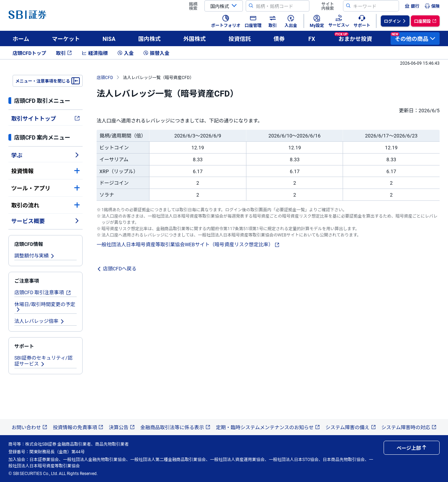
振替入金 (156, 53)
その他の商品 (413, 37)
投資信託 (240, 38)
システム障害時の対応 (409, 427)
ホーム (21, 38)
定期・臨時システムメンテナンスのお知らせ (268, 427)
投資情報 (45, 171)
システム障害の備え (351, 427)
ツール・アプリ (45, 188)
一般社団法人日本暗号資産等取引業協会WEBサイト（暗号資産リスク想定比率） (188, 244)
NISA (109, 38)
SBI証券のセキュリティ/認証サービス (43, 360)
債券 (279, 38)
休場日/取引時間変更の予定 (45, 306)
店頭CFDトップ (29, 53)
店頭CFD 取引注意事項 (43, 292)
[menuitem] (412, 6)
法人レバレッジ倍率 (40, 321)
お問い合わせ (29, 427)
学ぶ (45, 155)
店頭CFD (105, 77)
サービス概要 (45, 221)
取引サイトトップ (45, 118)
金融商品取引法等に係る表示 (175, 427)
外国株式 (195, 38)
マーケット (66, 38)
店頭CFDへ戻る (117, 268)
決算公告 (122, 427)
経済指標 (95, 53)
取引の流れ (45, 205)
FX (312, 38)
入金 (126, 53)
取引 (64, 53)
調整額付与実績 (35, 255)
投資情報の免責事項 (78, 427)
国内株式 (149, 38)
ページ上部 (412, 448)
